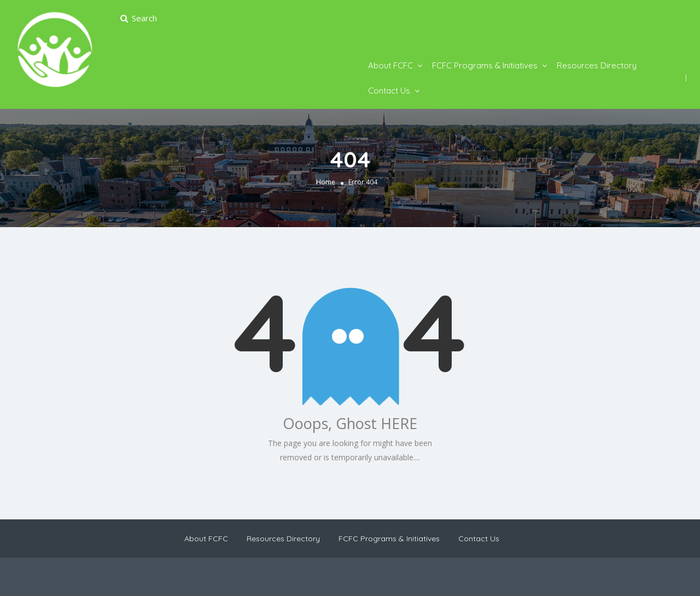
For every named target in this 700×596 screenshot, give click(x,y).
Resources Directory (597, 65)
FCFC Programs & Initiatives (485, 65)
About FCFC (390, 65)
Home (326, 182)
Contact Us (389, 91)
